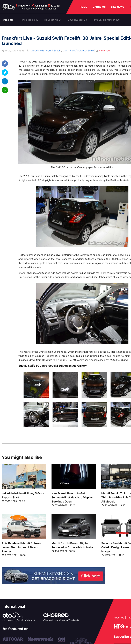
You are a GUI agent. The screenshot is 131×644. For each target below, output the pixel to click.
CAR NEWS (99, 7)
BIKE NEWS (118, 7)
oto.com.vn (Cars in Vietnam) (19, 620)
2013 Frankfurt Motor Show (78, 50)
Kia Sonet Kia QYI (53, 20)
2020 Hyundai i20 (77, 20)
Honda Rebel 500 (29, 20)
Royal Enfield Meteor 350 (106, 20)
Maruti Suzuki (53, 50)
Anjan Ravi (103, 51)
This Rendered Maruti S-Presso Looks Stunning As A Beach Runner (22, 547)
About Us (119, 618)
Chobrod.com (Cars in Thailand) (61, 620)
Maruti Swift (37, 50)
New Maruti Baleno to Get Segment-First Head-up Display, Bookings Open (72, 497)
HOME (83, 7)
